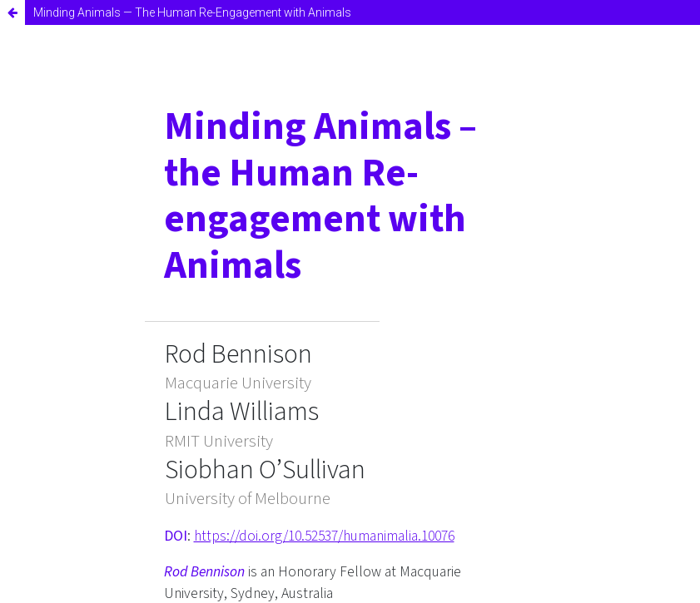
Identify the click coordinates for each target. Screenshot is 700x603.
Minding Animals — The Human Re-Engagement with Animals (192, 12)
